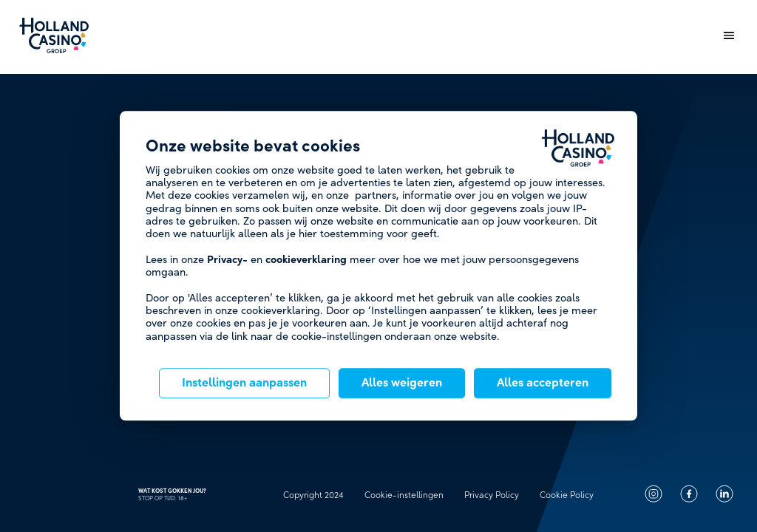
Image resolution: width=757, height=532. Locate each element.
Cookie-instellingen (404, 495)
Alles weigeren (402, 383)
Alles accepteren (543, 383)
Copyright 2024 (313, 495)
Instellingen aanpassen (244, 383)
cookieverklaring (306, 260)
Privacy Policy (492, 495)
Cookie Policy (567, 495)
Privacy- (227, 260)
